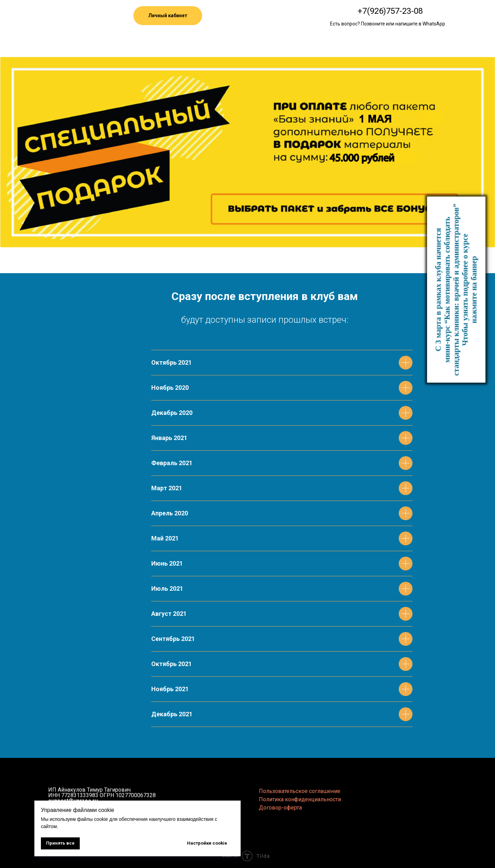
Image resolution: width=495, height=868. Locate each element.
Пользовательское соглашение (300, 791)
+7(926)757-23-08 (390, 11)
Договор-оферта (280, 808)
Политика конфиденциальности (300, 799)
